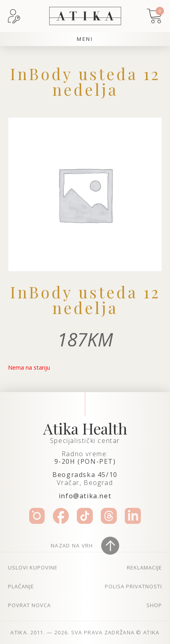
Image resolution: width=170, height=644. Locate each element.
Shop (154, 605)
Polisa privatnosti (133, 586)
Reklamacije (144, 568)
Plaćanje (21, 586)
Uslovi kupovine (33, 568)
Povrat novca (29, 605)
